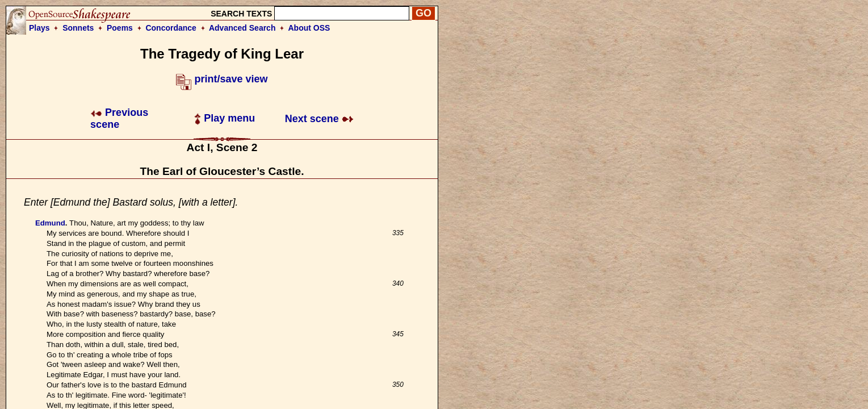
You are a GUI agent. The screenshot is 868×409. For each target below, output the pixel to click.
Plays (39, 28)
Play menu (225, 118)
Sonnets (78, 28)
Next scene (319, 119)
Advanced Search (242, 28)
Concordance (171, 28)
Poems (120, 28)
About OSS (309, 28)
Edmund (50, 223)
